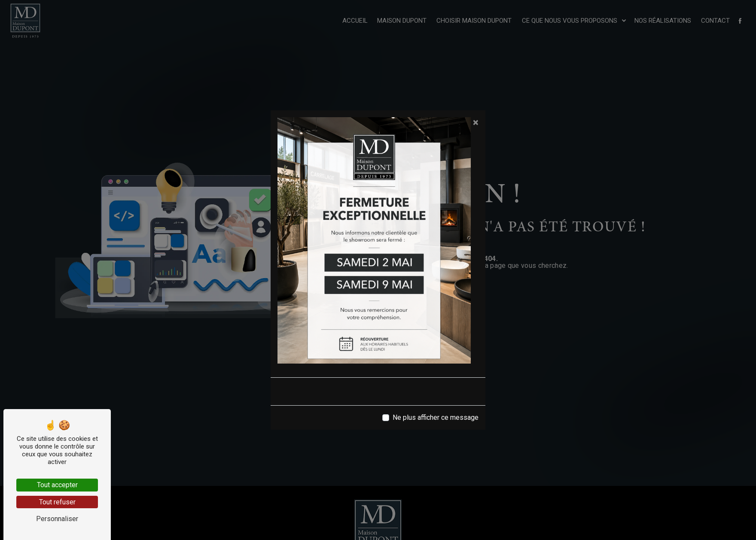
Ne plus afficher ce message (436, 417)
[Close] (476, 122)
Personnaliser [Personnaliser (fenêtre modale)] (57, 519)
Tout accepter (57, 485)
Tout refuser (57, 502)
